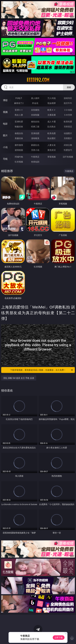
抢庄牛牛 (68, 103)
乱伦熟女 (52, 127)
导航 (5, 159)
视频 (5, 112)
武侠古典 (68, 145)
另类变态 (68, 127)
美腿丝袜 (19, 138)
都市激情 (19, 145)
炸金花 (35, 103)
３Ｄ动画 (68, 110)
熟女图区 (52, 138)
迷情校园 (19, 150)
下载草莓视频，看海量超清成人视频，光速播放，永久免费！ (42, 370)
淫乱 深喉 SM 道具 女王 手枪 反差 (19, 378)
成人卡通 (52, 122)
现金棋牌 (52, 103)
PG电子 (19, 98)
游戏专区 (68, 98)
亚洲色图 (35, 133)
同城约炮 (19, 157)
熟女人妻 (19, 115)
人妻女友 (52, 145)
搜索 (69, 87)
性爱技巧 (68, 150)
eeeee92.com (38, 80)
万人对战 (52, 98)
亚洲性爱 (19, 122)
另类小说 (35, 150)
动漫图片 (68, 133)
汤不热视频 (68, 157)
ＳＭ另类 (68, 115)
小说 (5, 147)
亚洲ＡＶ (19, 110)
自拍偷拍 (35, 110)
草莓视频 (52, 157)
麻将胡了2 (19, 103)
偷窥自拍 (19, 133)
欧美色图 (52, 133)
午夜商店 (35, 157)
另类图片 (68, 138)
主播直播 (52, 115)
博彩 (5, 100)
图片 (5, 135)
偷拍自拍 (35, 122)
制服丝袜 (19, 127)
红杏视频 (19, 162)
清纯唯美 (35, 138)
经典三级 (35, 127)
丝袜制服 (35, 115)
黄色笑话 (52, 150)
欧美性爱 (68, 122)
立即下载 (59, 637)
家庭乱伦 (35, 145)
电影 (5, 124)
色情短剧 (35, 162)
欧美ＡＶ (52, 110)
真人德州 (35, 98)
